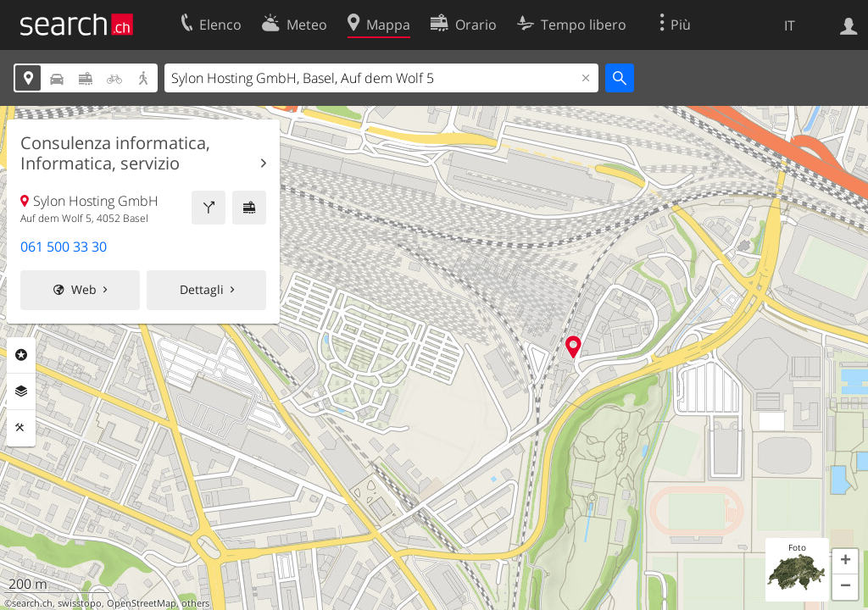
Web (84, 289)
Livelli (21, 391)
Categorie (21, 355)
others (195, 603)
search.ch (32, 603)
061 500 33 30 (64, 247)
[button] (845, 562)
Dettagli (202, 289)
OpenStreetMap (142, 603)
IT (790, 25)
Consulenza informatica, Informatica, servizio (115, 153)
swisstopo (80, 603)
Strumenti (21, 428)
